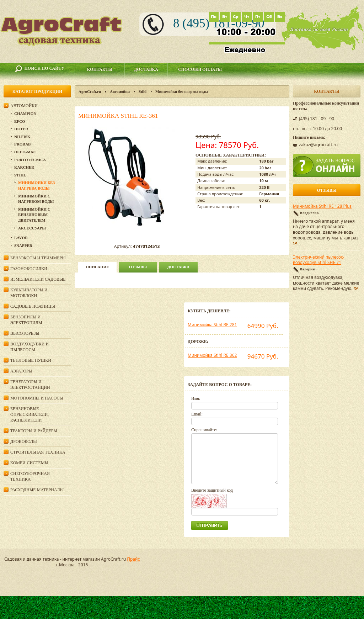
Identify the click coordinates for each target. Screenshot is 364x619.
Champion (25, 113)
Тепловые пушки (31, 360)
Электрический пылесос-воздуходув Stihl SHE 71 (319, 260)
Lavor (21, 238)
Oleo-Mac (25, 152)
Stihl (143, 91)
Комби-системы (29, 463)
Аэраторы (21, 371)
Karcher (24, 167)
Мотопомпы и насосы (37, 398)
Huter (21, 129)
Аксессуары (32, 228)
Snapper (23, 245)
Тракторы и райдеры (34, 431)
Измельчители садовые (38, 279)
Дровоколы (24, 441)
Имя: (196, 398)
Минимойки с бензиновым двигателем (34, 215)
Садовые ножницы (33, 306)
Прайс (133, 559)
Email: (197, 414)
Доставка (146, 69)
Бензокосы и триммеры (38, 258)
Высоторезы (25, 333)
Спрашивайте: (204, 430)
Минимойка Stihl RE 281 (212, 325)
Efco (20, 121)
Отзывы (138, 267)
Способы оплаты (200, 69)
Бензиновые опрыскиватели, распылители (30, 414)
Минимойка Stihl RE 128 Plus (322, 206)
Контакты (100, 69)
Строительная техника (38, 452)
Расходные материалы (37, 490)
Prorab (22, 144)
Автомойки (120, 91)
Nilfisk (22, 137)
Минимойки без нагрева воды (182, 91)
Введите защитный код (212, 490)
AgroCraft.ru (90, 91)
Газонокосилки (29, 269)
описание (97, 267)
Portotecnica (30, 160)
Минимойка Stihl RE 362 (212, 355)
